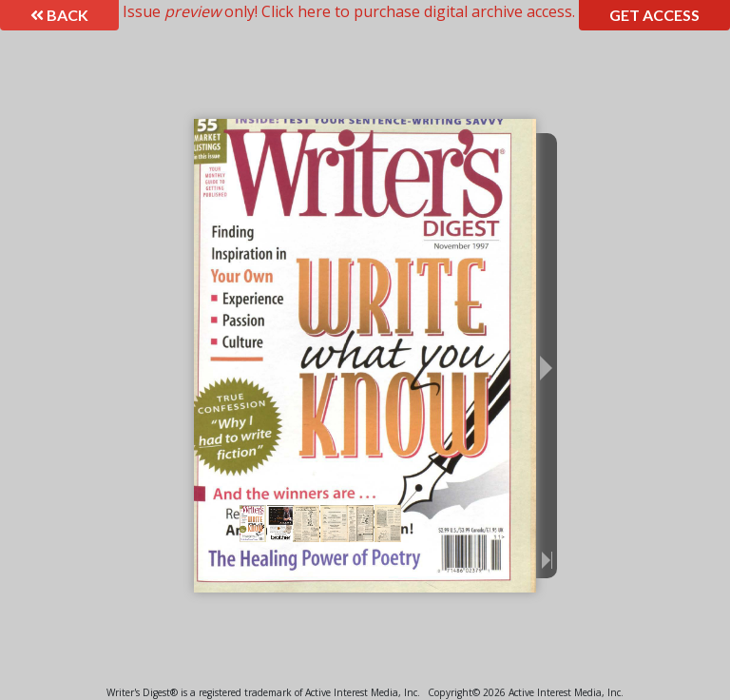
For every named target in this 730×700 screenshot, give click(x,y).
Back (59, 15)
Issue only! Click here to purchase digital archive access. (349, 11)
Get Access (654, 15)
